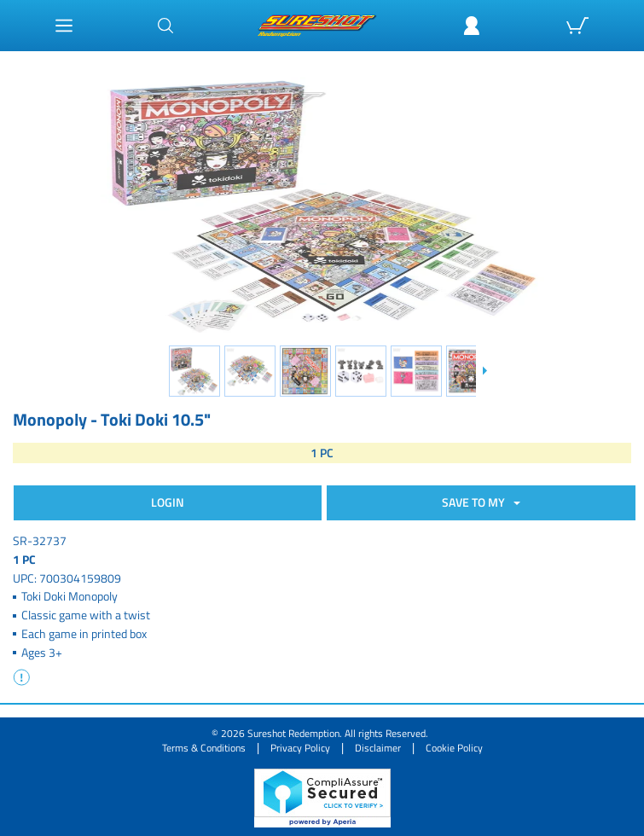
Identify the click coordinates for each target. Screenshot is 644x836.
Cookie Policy (454, 748)
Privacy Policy (300, 748)
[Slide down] (484, 371)
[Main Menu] (64, 26)
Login (168, 502)
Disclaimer (378, 748)
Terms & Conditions (204, 748)
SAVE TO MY (476, 502)
